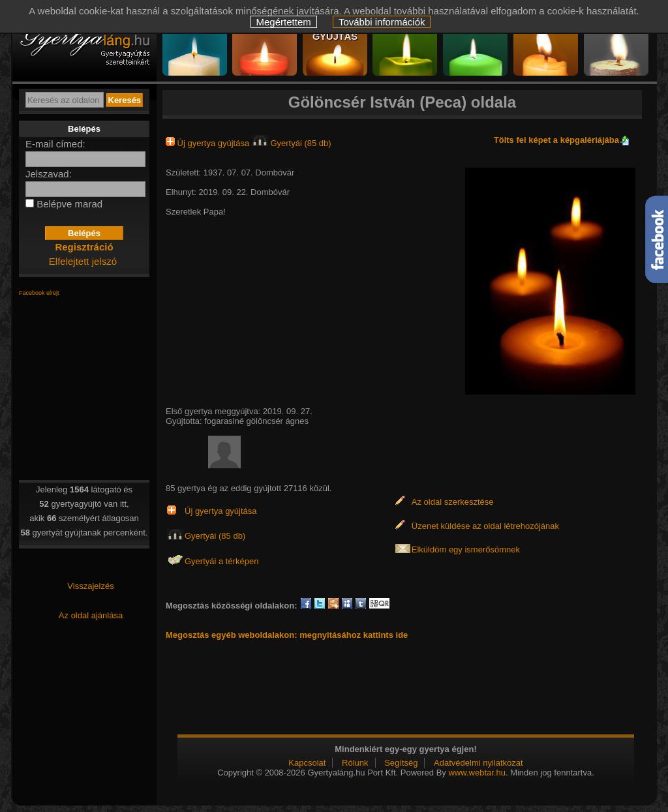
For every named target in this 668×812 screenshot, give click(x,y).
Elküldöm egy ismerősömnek (466, 549)
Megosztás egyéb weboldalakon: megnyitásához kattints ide (287, 635)
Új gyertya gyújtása (209, 143)
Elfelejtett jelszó (83, 261)
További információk (382, 22)
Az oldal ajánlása (91, 615)
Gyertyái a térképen (221, 561)
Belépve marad (69, 204)
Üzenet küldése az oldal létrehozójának (485, 526)
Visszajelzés (90, 586)
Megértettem (284, 22)
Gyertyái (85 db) (292, 143)
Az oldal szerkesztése (453, 502)
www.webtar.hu (477, 773)
